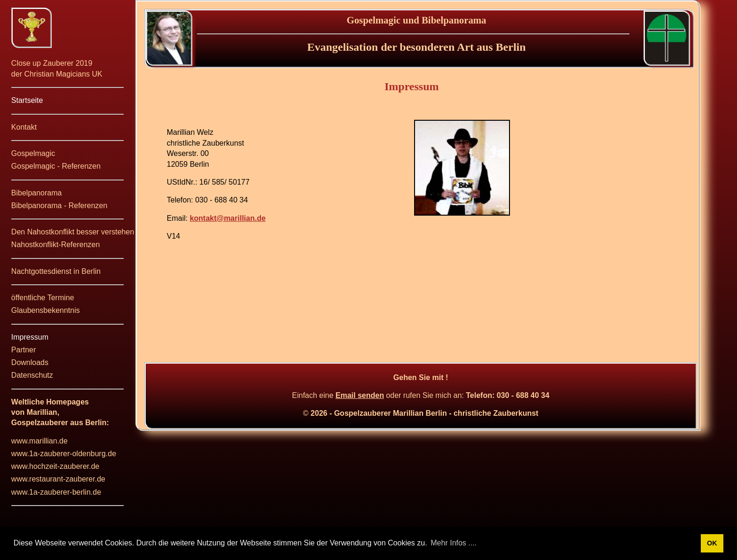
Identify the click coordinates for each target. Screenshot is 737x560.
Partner (24, 350)
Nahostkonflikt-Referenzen (56, 245)
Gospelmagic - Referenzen (56, 166)
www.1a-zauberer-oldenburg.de (64, 454)
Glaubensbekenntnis (46, 310)
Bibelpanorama (37, 193)
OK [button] (712, 543)
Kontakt (24, 127)
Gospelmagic (33, 153)
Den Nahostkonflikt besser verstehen (73, 232)
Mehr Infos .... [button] (454, 543)
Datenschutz (32, 375)
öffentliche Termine (43, 298)
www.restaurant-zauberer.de (58, 479)
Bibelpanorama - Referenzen (59, 206)
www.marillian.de (39, 441)
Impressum (30, 337)
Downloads (30, 362)
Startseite (27, 100)
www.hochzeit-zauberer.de (55, 466)
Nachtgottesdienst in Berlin (56, 271)
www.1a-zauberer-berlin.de (56, 492)
